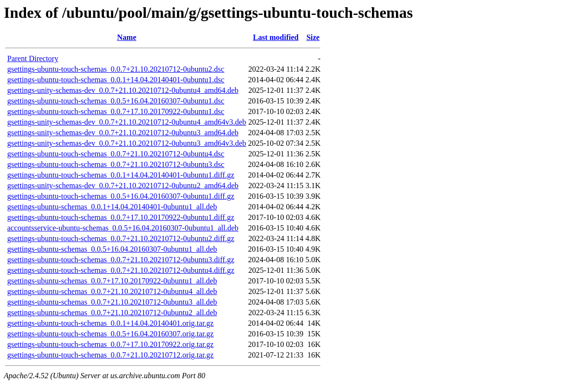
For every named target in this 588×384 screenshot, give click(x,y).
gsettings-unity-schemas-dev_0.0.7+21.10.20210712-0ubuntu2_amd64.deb (123, 186)
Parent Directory (33, 58)
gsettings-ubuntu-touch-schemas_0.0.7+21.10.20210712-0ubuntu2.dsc (116, 69)
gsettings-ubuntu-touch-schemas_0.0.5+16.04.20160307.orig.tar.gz (110, 334)
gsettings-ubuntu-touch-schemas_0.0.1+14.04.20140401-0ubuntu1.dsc (116, 80)
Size (313, 37)
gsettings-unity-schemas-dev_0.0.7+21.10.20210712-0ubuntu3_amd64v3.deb (127, 143)
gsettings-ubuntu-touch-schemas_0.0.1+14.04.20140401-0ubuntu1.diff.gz (121, 175)
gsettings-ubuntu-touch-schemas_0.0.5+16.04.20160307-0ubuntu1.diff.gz (121, 196)
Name (127, 37)
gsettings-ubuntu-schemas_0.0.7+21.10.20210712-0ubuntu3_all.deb (112, 302)
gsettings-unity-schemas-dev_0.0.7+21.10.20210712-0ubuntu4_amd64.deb (123, 90)
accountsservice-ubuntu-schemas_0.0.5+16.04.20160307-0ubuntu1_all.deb (123, 228)
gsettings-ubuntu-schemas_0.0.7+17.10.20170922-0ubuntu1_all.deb (112, 281)
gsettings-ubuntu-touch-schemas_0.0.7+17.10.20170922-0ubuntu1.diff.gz (121, 217)
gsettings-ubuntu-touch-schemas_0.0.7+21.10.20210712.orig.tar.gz (110, 355)
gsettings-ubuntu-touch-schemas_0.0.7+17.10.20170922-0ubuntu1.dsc (116, 111)
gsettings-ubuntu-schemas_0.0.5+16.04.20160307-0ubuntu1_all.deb (112, 249)
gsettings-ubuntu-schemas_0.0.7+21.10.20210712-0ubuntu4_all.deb (112, 291)
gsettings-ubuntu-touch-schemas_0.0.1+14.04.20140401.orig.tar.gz (110, 323)
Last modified (276, 37)
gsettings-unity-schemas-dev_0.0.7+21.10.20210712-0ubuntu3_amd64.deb (123, 133)
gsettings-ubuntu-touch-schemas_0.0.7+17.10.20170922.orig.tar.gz (110, 344)
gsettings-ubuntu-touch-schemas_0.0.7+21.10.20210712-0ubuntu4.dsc (116, 154)
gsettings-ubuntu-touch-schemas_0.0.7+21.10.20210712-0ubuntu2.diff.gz (121, 238)
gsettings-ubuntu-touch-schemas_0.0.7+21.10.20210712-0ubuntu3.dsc (116, 164)
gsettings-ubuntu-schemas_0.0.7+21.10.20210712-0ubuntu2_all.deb (112, 313)
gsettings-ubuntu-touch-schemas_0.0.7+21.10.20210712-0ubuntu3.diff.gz (121, 260)
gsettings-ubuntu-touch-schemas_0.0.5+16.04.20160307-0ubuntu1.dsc (116, 101)
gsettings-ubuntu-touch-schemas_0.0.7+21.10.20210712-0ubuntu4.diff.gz (121, 270)
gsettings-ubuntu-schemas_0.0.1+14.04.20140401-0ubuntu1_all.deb (112, 207)
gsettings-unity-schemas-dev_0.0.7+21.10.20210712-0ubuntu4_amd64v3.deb (127, 122)
